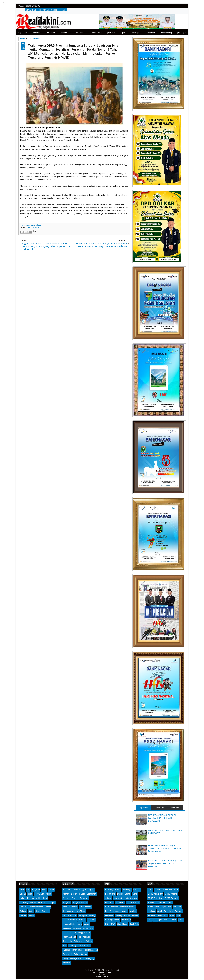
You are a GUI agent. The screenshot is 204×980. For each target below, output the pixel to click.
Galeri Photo (175, 808)
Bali (28, 890)
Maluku (33, 903)
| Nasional (26, 33)
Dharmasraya (68, 911)
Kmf (169, 907)
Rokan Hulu (79, 941)
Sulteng (23, 911)
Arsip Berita (159, 808)
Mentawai (67, 928)
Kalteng (31, 898)
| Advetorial (55, 33)
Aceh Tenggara (81, 890)
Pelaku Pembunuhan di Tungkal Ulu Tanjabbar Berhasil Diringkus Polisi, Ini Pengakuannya (164, 848)
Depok (120, 894)
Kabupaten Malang (87, 915)
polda (181, 920)
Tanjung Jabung (91, 950)
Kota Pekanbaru (112, 911)
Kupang (124, 911)
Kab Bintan (81, 911)
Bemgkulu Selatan (70, 898)
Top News (144, 808)
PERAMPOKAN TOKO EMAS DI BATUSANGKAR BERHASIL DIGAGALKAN (162, 818)
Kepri (45, 898)
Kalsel (23, 898)
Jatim (30, 894)
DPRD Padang (171, 894)
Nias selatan (68, 933)
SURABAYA (110, 924)
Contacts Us (31, 10)
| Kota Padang (156, 33)
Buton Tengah (85, 907)
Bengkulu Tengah (70, 907)
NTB (40, 903)
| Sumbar (101, 33)
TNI (178, 915)
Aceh (22, 890)
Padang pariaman (83, 933)
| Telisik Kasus (86, 33)
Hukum (151, 903)
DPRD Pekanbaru (155, 898)
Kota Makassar (133, 903)
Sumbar (45, 911)
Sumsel (23, 915)
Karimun (91, 920)
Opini (160, 911)
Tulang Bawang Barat (72, 958)
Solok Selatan (84, 946)
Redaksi (62, 10)
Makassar (109, 915)
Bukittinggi (127, 890)
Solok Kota (134, 924)
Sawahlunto (122, 924)
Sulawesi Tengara (35, 907)
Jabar (44, 890)
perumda (173, 920)
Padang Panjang (112, 920)
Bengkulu (36, 890)
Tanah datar (77, 950)
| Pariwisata (70, 33)
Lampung (24, 903)
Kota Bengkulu (131, 898)
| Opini (113, 33)
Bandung (109, 890)
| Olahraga (125, 33)
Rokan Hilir (67, 941)
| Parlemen (40, 33)
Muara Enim (88, 928)
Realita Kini (89, 970)
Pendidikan (163, 915)
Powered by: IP (102, 977)
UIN (149, 920)
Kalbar (49, 894)
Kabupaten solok (70, 920)
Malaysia (177, 907)
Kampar (82, 920)
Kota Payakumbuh (128, 907)
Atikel (150, 890)
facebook (176, 6)
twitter (172, 6)
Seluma (89, 941)
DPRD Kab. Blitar (155, 894)
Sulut (38, 911)
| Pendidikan (140, 33)
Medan (127, 915)
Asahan (66, 894)
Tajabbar (66, 950)
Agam (92, 890)
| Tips (169, 33)
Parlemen (152, 915)
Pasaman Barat (69, 937)
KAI (170, 903)
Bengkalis (84, 898)
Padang (135, 915)
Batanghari (91, 894)
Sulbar (48, 907)
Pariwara (179, 911)
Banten (74, 894)
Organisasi (168, 911)
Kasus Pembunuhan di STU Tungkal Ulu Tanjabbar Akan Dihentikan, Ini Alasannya (165, 863)
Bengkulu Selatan (80, 903)
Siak (64, 946)
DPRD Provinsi (33, 227)
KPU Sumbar (153, 907)
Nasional (151, 911)
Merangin (77, 928)
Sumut (31, 915)
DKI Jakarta (110, 894)
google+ (180, 6)
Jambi (51, 890)
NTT (46, 903)
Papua (53, 903)
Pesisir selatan (84, 937)
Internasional (161, 903)
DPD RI (158, 890)
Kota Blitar (120, 903)
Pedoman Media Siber (47, 10)
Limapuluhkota (69, 924)
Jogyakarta (39, 894)
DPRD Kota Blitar (170, 890)
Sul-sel (23, 907)
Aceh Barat (67, 890)
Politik (172, 915)
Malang (119, 915)
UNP (155, 920)
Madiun (133, 911)
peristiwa (163, 920)
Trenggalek (67, 954)
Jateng (23, 894)
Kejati (163, 907)
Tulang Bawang (81, 954)
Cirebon (137, 890)
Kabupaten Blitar (70, 915)
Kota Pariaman (111, 907)
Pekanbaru (126, 920)
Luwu (79, 924)
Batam (82, 894)
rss (184, 6)
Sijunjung (72, 946)
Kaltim (38, 898)
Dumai (128, 894)
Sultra (31, 911)
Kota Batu (109, 903)
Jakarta (108, 898)
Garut (135, 894)
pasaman (67, 963)
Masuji (86, 924)
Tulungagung (89, 958)
